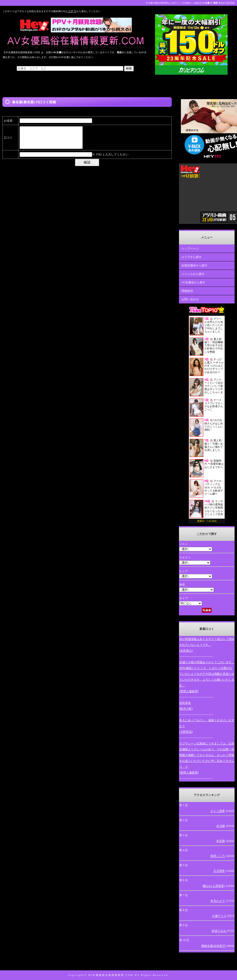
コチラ (72, 11)
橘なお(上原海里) (214, 886)
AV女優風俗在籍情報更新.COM (111, 975)
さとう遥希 (218, 811)
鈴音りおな (219, 931)
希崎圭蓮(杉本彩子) (214, 946)
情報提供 (187, 291)
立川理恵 (219, 871)
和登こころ (218, 856)
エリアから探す (192, 257)
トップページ (190, 249)
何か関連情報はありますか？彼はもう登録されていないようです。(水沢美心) (207, 645)
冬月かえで (218, 901)
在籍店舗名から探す (194, 265)
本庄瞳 (221, 841)
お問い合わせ (190, 299)
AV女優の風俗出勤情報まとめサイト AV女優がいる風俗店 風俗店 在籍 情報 (190, 3)
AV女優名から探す (193, 282)
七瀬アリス (219, 916)
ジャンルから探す (193, 274)
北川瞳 (221, 826)
